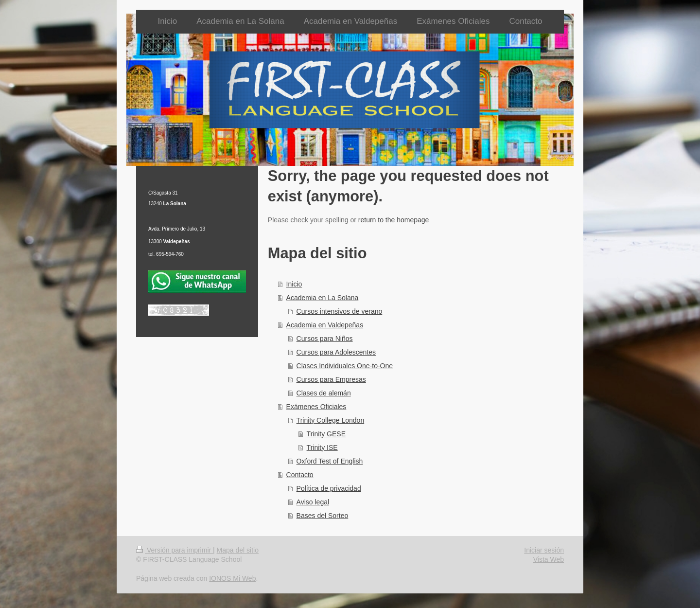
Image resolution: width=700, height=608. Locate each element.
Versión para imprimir (175, 550)
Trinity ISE (322, 447)
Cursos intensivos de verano (340, 311)
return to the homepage (394, 220)
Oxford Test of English (330, 461)
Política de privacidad (329, 488)
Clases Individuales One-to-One (345, 366)
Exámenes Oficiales (316, 407)
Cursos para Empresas (331, 379)
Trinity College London (331, 420)
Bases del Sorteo (323, 516)
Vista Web (549, 559)
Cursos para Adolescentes (336, 352)
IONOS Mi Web (232, 578)
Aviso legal (313, 502)
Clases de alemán (324, 393)
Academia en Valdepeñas (325, 325)
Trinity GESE (326, 434)
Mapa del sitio (238, 550)
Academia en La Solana (323, 298)
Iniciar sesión (544, 550)
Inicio (294, 284)
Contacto (300, 475)
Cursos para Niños (325, 339)
